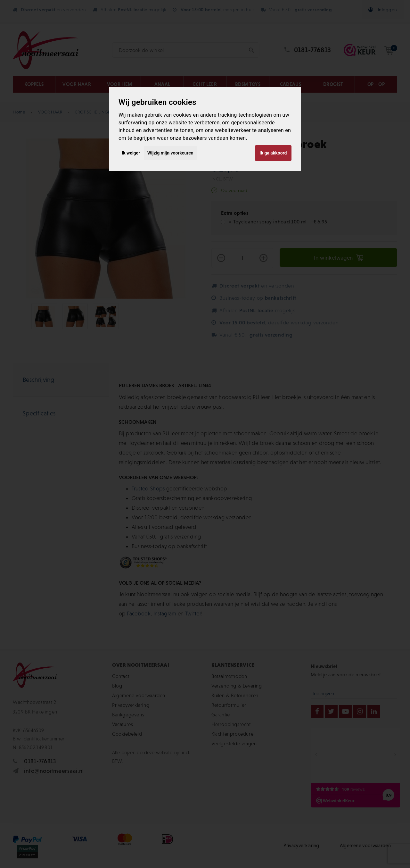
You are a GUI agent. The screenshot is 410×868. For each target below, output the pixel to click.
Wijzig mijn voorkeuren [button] (170, 153)
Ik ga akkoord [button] (273, 153)
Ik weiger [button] (131, 153)
